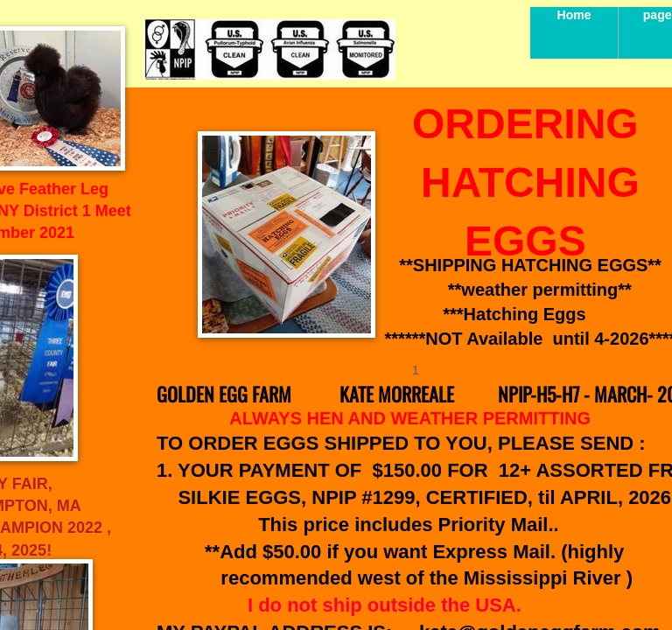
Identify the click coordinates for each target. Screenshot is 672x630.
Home (574, 15)
